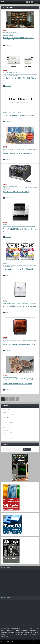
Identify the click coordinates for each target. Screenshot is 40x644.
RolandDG (9, 34)
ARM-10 (5, 341)
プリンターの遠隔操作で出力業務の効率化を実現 (19, 115)
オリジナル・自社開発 (8, 423)
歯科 (35, 303)
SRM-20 (26, 379)
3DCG (8, 74)
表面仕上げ (5, 189)
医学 (30, 303)
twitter (29, 2)
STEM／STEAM (16, 34)
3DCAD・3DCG (7, 410)
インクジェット (17, 112)
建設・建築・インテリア (9, 430)
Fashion (5, 226)
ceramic (23, 74)
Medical (13, 303)
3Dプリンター (18, 74)
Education (21, 265)
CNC (4, 188)
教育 (12, 35)
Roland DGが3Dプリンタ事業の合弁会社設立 (17, 154)
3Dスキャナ (6, 412)
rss (27, 2)
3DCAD (4, 74)
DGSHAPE (8, 188)
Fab (6, 34)
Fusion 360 (26, 265)
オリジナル (22, 226)
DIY (4, 34)
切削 (35, 265)
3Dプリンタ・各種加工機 (8, 72)
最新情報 (15, 32)
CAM (14, 265)
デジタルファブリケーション (15, 380)
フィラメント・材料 (8, 425)
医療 (32, 303)
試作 (9, 189)
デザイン (27, 226)
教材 (10, 35)
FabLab (12, 379)
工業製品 (35, 188)
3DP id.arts (9, 642)
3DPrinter (12, 74)
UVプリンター (23, 34)
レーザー (18, 188)
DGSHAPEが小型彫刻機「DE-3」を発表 (16, 192)
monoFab (14, 341)
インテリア (29, 34)
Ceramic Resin (24, 150)
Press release (6, 417)
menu (36, 2)
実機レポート (6, 428)
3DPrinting (5, 150)
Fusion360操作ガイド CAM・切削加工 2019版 (18, 269)
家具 (7, 35)
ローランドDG (24, 188)
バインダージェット (13, 75)
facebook (32, 2)
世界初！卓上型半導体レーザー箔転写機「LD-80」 (19, 345)
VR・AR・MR (7, 420)
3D (3, 265)
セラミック (33, 74)
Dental (4, 303)
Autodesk (10, 265)
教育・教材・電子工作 (8, 32)
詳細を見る (8, 46)
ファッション (32, 226)
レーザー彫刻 (30, 341)
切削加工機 (30, 188)
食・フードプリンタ (8, 438)
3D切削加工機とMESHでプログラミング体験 (17, 384)
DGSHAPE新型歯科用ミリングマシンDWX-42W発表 (20, 306)
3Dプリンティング (12, 150)
